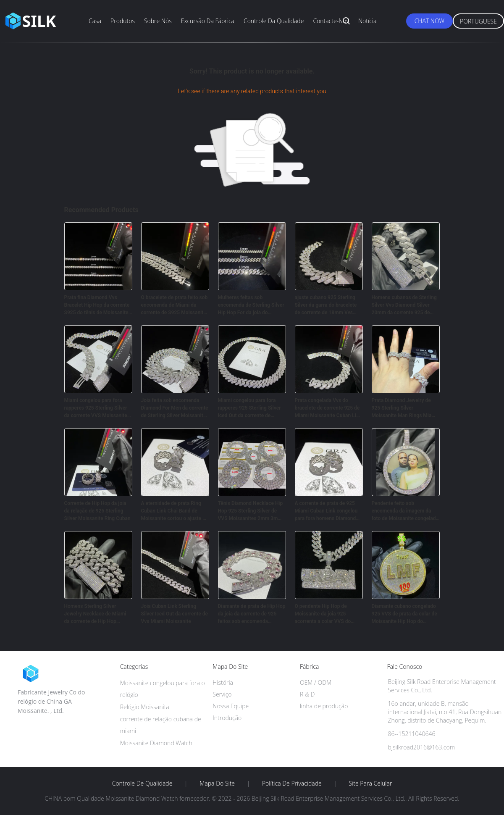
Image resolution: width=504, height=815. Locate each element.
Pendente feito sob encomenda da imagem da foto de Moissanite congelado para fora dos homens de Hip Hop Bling (405, 511)
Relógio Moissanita (145, 707)
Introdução (227, 718)
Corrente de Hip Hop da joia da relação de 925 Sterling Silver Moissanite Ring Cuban (97, 511)
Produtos (123, 21)
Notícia (367, 21)
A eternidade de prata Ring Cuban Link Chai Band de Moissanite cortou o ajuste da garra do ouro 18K (175, 511)
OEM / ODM (316, 682)
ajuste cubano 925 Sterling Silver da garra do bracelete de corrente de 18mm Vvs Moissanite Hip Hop (326, 305)
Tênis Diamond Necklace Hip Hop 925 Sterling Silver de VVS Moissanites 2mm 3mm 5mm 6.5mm (251, 511)
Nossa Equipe (231, 706)
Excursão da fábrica (208, 21)
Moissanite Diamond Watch (156, 743)
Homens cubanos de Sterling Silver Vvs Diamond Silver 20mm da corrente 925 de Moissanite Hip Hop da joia (404, 305)
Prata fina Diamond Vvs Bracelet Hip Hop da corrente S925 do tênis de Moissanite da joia (97, 305)
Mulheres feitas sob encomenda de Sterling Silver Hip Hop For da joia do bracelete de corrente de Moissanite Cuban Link (251, 305)
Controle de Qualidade (142, 783)
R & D (307, 694)
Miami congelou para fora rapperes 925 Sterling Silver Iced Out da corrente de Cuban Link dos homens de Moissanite (249, 408)
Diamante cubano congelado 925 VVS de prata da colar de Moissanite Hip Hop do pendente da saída (404, 614)
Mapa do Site (217, 783)
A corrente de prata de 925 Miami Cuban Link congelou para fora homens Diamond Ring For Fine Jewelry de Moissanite (326, 511)
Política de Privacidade (292, 783)
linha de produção (324, 706)
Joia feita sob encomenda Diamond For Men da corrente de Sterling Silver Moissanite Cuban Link (175, 408)
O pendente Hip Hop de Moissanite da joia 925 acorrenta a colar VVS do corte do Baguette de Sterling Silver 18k (328, 614)
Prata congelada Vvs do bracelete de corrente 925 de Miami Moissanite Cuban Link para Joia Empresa (328, 408)
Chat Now (429, 21)
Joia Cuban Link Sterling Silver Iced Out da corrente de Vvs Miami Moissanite (175, 614)
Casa (95, 21)
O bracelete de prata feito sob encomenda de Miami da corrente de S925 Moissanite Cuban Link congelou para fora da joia (175, 305)
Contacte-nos (331, 21)
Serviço (222, 694)
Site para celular (371, 783)
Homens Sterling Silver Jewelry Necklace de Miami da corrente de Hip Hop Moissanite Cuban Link (95, 614)
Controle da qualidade (274, 21)
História (223, 682)
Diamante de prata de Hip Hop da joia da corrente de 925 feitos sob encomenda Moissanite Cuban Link (252, 614)
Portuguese (478, 21)
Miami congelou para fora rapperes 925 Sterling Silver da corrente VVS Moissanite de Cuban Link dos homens (96, 408)
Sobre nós (158, 21)
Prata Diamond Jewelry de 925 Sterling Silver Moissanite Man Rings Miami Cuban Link (405, 408)
